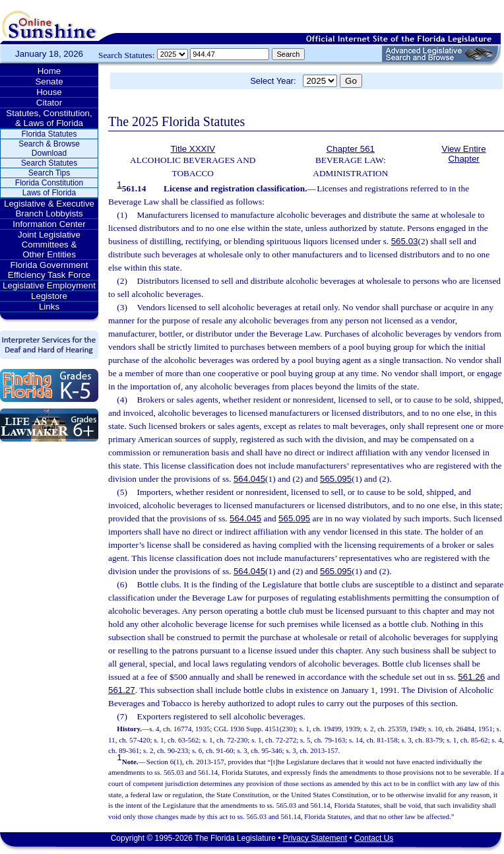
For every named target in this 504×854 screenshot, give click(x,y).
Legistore (49, 296)
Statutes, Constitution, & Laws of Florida (49, 118)
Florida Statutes (49, 134)
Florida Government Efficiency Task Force (49, 270)
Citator (49, 103)
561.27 (122, 690)
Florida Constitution (49, 183)
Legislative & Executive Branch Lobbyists (49, 209)
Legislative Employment (49, 285)
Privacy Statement (315, 838)
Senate (49, 82)
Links (49, 307)
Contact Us (374, 838)
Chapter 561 (351, 149)
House (49, 92)
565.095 (336, 479)
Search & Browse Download (49, 148)
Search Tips (49, 173)
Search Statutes (49, 163)
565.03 (405, 241)
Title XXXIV (193, 149)
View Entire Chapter (464, 154)
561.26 (471, 677)
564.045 (249, 479)
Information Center (49, 224)
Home (49, 71)
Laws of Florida (49, 193)
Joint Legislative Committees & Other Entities (49, 245)
